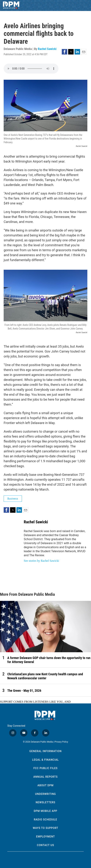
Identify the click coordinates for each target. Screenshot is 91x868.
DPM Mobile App (46, 811)
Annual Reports (45, 777)
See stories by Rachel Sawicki (41, 561)
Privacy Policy (61, 742)
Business (13, 499)
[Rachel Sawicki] (12, 527)
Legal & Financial (45, 760)
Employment (46, 837)
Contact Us (45, 845)
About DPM (45, 785)
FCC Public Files (45, 768)
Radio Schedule (45, 820)
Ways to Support (45, 828)
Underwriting (45, 794)
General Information (45, 751)
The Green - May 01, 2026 (24, 691)
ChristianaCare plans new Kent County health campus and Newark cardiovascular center (45, 676)
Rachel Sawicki (47, 49)
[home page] (12, 5)
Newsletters (45, 802)
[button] (65, 52)
